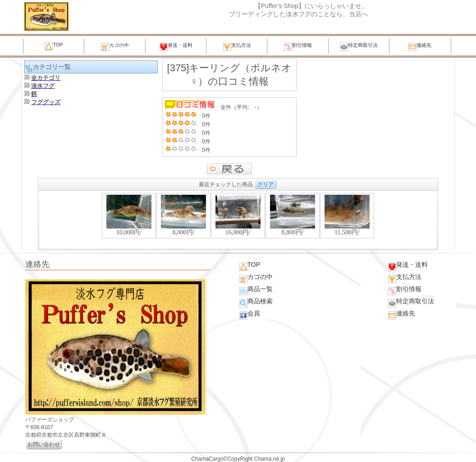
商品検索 (256, 302)
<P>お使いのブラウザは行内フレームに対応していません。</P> (238, 220)
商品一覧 (256, 290)
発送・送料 (176, 47)
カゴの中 (115, 47)
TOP (54, 46)
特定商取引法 (359, 47)
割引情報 (298, 47)
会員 (250, 315)
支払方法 (237, 47)
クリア (265, 184)
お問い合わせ (44, 444)
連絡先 (420, 47)
